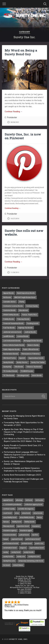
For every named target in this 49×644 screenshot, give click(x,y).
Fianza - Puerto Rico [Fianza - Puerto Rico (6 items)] (29, 315)
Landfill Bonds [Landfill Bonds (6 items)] (9, 336)
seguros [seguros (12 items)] (23, 548)
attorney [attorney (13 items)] (19, 500)
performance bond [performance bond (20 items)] (33, 539)
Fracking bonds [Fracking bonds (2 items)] (33, 323)
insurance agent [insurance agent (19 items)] (26, 531)
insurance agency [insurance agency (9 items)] (10, 531)
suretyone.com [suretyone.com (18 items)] (34, 557)
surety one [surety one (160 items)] (21, 557)
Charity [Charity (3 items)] (22, 302)
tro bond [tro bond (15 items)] (7, 565)
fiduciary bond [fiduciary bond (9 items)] (9, 526)
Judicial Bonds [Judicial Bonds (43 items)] (30, 332)
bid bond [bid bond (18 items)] (29, 500)
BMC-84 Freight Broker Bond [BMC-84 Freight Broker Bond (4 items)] (25, 297)
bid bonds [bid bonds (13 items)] (39, 500)
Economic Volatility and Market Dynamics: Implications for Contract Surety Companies (23, 469)
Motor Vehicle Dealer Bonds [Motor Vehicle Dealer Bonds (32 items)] (14, 345)
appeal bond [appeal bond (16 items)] (8, 500)
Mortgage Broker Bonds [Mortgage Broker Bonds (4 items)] (33, 341)
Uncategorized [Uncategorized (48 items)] (23, 375)
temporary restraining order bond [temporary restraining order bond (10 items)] (31, 561)
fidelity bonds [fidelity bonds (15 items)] (30, 522)
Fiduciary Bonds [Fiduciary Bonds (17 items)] (23, 319)
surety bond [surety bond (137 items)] (16, 552)
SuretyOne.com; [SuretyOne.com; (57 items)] (9, 561)
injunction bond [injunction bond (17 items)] (23, 526)
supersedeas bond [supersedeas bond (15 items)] (37, 548)
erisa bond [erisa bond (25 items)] (26, 513)
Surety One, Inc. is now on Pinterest (23, 136)
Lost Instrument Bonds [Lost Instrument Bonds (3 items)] (12, 341)
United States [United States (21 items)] (18, 565)
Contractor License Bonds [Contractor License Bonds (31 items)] (13, 306)
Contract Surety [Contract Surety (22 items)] (32, 306)
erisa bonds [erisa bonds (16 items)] (38, 513)
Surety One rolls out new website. (24, 233)
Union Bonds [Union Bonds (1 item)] (37, 375)
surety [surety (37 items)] (6, 552)
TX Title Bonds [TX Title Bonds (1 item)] (9, 375)
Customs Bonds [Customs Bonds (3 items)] (9, 310)
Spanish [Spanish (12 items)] (22, 358)
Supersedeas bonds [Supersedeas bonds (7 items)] (36, 358)
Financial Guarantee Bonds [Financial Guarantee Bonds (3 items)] (13, 323)
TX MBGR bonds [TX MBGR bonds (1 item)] (27, 371)
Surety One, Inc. (18, 639)
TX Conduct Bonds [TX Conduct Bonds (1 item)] (10, 371)
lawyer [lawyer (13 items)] (6, 539)
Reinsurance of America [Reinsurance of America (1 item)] (31, 354)
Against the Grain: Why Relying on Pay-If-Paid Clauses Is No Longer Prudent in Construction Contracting (24, 432)
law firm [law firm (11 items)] (35, 535)
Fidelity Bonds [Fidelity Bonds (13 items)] (9, 319)
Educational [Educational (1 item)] (23, 310)
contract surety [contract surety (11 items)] (9, 509)
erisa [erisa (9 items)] (17, 513)
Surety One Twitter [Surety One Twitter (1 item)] (38, 362)
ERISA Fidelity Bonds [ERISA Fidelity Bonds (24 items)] (11, 315)
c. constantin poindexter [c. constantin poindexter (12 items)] (12, 505)
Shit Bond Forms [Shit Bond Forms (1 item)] (10, 358)
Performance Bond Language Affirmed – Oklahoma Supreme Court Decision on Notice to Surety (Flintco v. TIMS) (25, 455)
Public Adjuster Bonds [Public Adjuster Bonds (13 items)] (11, 349)
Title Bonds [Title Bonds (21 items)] (19, 367)
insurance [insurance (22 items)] (36, 526)
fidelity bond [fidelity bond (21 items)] (17, 522)
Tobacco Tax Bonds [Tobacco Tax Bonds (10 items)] (34, 367)
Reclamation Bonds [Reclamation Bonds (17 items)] (11, 354)
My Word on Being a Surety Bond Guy (21, 52)
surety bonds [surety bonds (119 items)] (29, 552)
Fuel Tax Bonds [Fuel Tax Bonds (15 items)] (9, 328)
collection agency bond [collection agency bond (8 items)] (34, 505)
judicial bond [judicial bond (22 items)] (24, 535)
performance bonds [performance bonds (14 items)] (11, 543)
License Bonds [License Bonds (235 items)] (23, 336)
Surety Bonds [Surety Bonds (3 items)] (8, 362)
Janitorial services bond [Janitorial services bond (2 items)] (12, 332)
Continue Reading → (14, 112)
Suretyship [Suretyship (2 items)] (7, 367)
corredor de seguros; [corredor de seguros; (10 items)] (26, 509)
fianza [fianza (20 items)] (39, 517)
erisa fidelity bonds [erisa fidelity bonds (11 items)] (27, 517)
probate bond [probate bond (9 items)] (27, 543)
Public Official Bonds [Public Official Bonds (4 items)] (31, 349)
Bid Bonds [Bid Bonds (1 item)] (7, 297)
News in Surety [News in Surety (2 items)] (33, 345)
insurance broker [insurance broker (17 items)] (10, 535)
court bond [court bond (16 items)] (7, 513)
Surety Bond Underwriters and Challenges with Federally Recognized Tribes (24, 480)
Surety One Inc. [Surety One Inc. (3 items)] (22, 362)
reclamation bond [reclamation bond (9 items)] (10, 548)
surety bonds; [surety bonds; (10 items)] (8, 557)
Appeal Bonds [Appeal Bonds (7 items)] (9, 293)
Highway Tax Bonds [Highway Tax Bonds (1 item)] (25, 328)
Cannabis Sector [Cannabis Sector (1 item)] (9, 302)
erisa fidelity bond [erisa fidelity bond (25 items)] (10, 517)
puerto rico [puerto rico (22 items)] (39, 543)
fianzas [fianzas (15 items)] (6, 522)
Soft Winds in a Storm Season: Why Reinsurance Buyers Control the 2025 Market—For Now (25, 440)
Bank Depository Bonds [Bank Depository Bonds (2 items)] (26, 293)
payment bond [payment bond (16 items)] (17, 539)
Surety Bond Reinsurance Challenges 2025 (22, 475)
